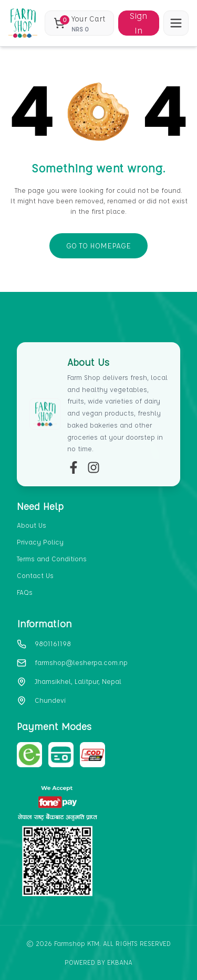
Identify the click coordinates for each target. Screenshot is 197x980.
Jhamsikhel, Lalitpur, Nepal (78, 681)
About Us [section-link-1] (32, 525)
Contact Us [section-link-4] (35, 575)
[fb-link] (74, 467)
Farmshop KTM (77, 943)
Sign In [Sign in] (138, 23)
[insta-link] (94, 467)
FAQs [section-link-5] (25, 592)
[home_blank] (23, 23)
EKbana (120, 962)
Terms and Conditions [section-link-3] (52, 558)
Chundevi (50, 700)
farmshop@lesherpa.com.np (81, 662)
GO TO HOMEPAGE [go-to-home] (98, 246)
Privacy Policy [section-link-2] (40, 542)
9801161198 (53, 643)
